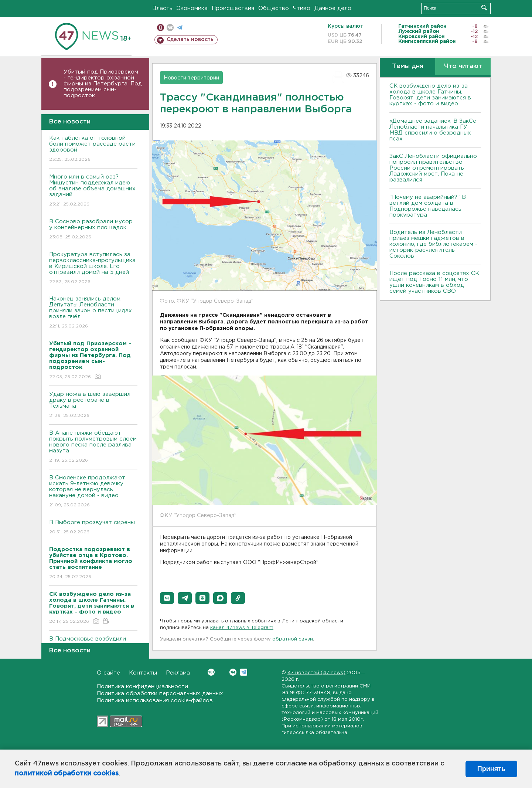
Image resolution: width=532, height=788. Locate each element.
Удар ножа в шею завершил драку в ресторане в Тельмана (93, 405)
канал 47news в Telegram (242, 628)
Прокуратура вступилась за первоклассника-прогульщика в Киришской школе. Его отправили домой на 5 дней (93, 269)
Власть (162, 8)
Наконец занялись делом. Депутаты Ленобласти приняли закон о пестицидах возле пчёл (93, 313)
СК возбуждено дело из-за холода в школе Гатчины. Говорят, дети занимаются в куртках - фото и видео (430, 95)
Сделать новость (190, 40)
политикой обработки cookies (67, 774)
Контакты (143, 673)
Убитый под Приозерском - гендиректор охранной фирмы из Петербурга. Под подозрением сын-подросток (103, 84)
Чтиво (302, 8)
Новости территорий (191, 78)
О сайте (108, 673)
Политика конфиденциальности (142, 687)
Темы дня (408, 66)
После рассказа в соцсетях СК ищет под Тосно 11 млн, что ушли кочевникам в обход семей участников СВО (434, 282)
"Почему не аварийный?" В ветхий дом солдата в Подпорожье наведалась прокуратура (428, 206)
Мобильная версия (161, 28)
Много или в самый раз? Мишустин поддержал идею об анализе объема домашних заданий (93, 191)
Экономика (192, 8)
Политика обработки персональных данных (160, 694)
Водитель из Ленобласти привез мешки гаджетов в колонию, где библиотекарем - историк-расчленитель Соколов (433, 244)
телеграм (180, 28)
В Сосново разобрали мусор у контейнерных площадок (93, 230)
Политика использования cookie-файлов (155, 701)
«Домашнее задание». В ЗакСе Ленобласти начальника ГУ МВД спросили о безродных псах (433, 130)
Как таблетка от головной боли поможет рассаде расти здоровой (93, 149)
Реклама (178, 673)
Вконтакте (211, 672)
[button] (167, 598)
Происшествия (233, 8)
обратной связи (293, 639)
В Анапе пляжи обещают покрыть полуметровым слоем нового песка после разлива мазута (93, 447)
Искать (484, 8)
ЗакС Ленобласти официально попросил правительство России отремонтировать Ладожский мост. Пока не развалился (433, 168)
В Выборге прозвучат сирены (93, 528)
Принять (491, 769)
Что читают (463, 66)
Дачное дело (333, 8)
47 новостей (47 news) (316, 673)
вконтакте (170, 28)
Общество (274, 8)
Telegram (244, 672)
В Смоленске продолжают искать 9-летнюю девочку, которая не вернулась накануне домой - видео (93, 492)
